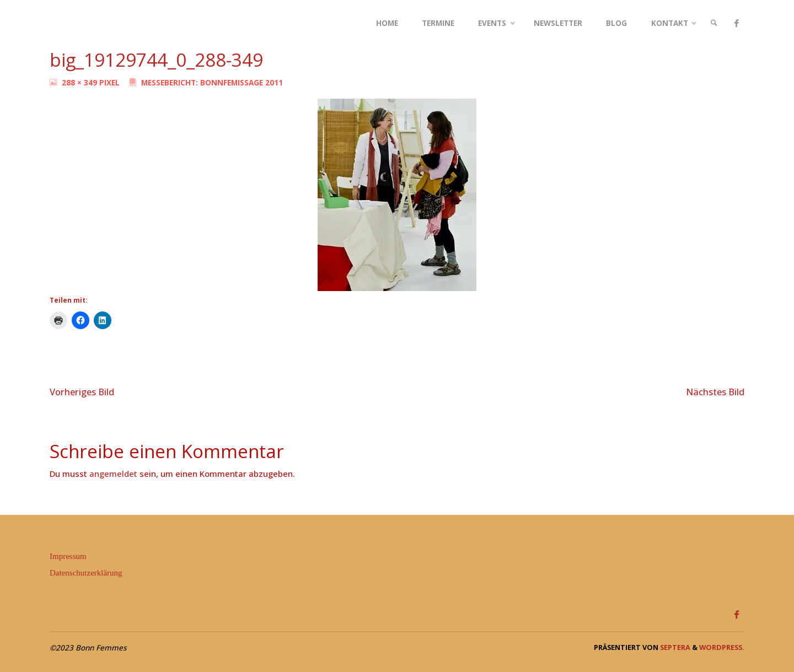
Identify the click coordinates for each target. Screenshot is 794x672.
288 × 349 (81, 83)
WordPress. (722, 647)
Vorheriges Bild (82, 392)
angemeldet (113, 474)
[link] (714, 23)
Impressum (68, 556)
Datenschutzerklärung (86, 573)
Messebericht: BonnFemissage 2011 (212, 83)
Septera (674, 647)
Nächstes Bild (715, 392)
